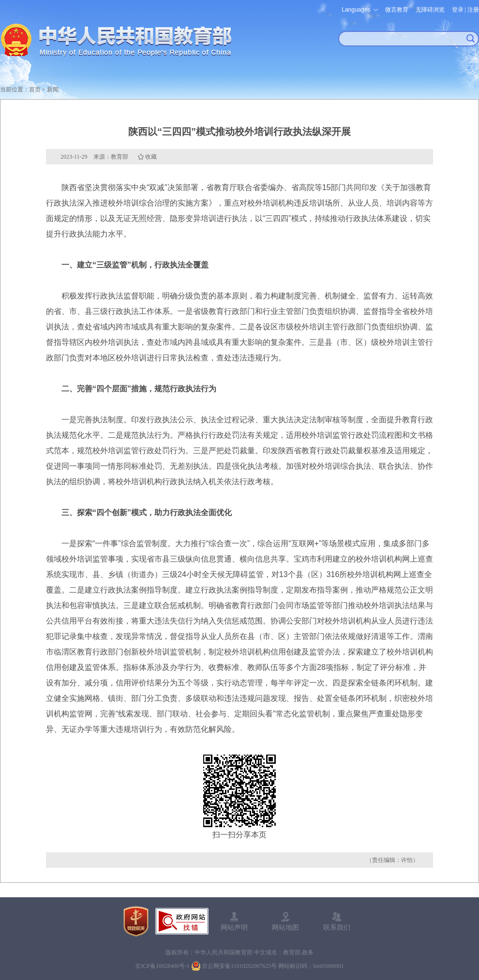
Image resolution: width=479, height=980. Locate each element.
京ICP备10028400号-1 (162, 966)
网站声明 (234, 927)
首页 (35, 89)
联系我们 (337, 927)
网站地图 (285, 927)
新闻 (53, 89)
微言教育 (397, 10)
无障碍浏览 (430, 10)
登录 (458, 10)
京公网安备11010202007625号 (239, 966)
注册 (473, 10)
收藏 (151, 157)
